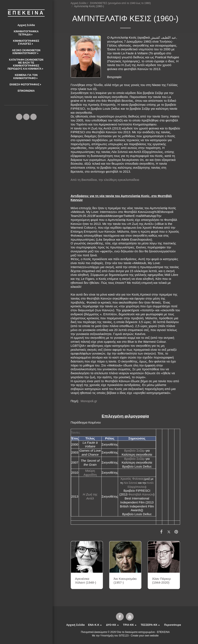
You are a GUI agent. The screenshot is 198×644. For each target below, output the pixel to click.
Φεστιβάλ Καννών (141, 494)
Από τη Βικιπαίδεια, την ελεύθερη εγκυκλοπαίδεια (105, 180)
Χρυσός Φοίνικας (132, 479)
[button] (26, 33)
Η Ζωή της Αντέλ (90, 496)
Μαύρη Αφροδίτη (90, 473)
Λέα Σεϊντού (130, 483)
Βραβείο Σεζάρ (134, 450)
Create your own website (145, 636)
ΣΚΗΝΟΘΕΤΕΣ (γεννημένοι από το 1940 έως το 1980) (120, 3)
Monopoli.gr (89, 401)
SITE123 (124, 636)
